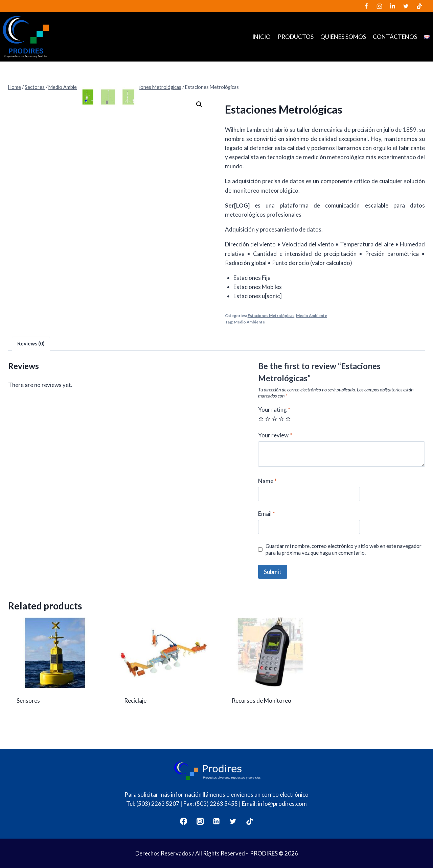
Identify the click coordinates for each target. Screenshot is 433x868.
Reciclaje (135, 701)
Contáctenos (395, 37)
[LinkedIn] (393, 6)
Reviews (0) (31, 343)
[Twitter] (406, 6)
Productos (296, 37)
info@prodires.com (282, 804)
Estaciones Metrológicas (271, 316)
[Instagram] (380, 6)
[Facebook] (366, 6)
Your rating (274, 409)
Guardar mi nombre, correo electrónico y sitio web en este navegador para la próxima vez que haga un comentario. (344, 549)
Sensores (28, 701)
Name (267, 481)
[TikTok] (419, 6)
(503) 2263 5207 (158, 804)
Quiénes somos (343, 37)
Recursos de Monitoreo (261, 701)
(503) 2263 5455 (216, 804)
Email (267, 514)
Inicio (261, 37)
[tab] (31, 344)
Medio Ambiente (312, 316)
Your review (275, 435)
